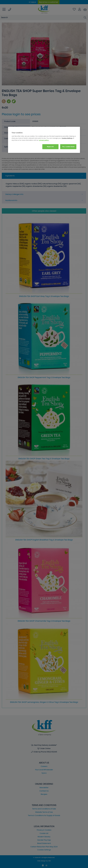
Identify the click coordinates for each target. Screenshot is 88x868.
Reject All (50, 147)
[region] (44, 140)
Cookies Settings (67, 138)
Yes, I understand (68, 147)
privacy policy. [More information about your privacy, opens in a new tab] (44, 140)
